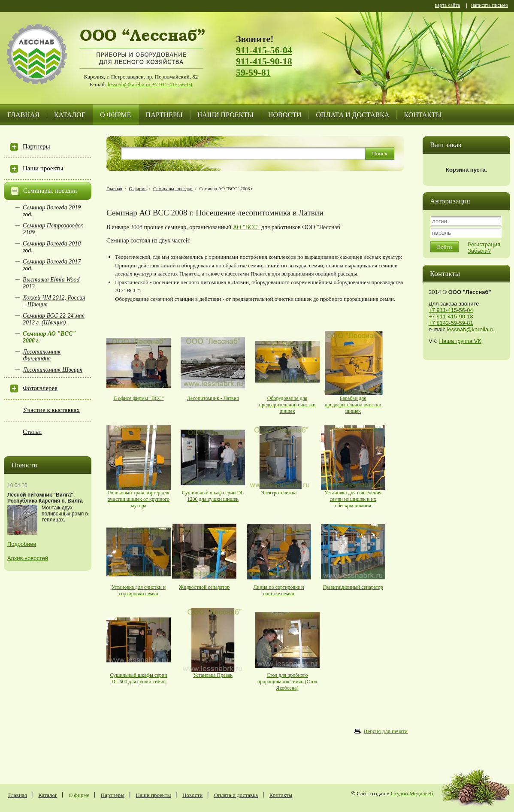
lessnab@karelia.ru (129, 84)
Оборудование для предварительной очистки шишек (287, 405)
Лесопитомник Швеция (53, 370)
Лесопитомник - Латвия (213, 398)
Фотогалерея (40, 388)
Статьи (32, 432)
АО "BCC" (246, 227)
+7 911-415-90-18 (451, 317)
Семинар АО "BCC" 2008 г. (49, 337)
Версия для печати (386, 731)
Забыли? (479, 251)
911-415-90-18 (264, 61)
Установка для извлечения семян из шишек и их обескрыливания (353, 499)
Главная (23, 115)
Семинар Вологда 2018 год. (52, 247)
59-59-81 (253, 72)
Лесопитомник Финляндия (42, 355)
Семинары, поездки (50, 191)
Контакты (423, 115)
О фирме (116, 115)
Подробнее (22, 544)
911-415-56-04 (264, 50)
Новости (285, 115)
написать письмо (490, 6)
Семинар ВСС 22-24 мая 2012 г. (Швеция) (54, 319)
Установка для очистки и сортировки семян (139, 590)
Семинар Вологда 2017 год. (52, 265)
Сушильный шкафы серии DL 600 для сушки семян (138, 678)
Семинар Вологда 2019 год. (52, 211)
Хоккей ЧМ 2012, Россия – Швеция (54, 301)
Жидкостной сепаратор (204, 587)
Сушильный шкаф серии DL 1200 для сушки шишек (213, 496)
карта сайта (447, 6)
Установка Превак (213, 675)
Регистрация (484, 244)
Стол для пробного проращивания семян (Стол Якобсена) (287, 682)
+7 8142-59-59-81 (451, 323)
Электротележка (279, 493)
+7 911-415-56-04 (172, 84)
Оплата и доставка (352, 115)
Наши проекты (225, 115)
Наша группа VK (460, 341)
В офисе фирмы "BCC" (138, 398)
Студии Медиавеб (412, 793)
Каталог (70, 115)
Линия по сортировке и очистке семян (278, 590)
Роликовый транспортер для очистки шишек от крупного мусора (139, 499)
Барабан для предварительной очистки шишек (353, 405)
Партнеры (164, 115)
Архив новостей (28, 558)
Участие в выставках (51, 410)
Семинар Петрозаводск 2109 (53, 229)
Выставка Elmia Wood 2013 (51, 283)
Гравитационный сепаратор (353, 587)
